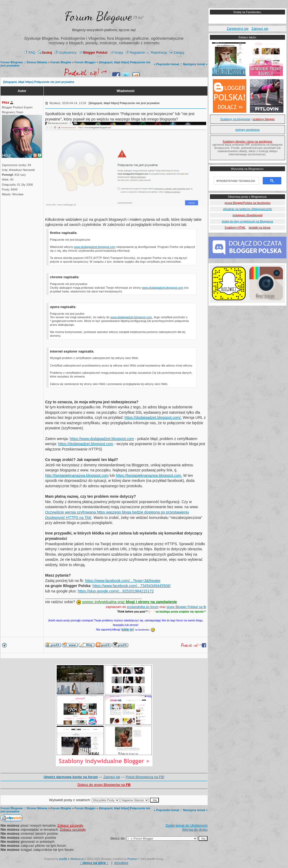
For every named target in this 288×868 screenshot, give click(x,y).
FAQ (30, 53)
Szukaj (45, 53)
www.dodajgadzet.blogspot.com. (132, 317)
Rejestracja (157, 53)
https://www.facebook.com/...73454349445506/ (132, 586)
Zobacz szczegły (70, 825)
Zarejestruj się (238, 29)
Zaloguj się (112, 777)
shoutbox (121, 863)
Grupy (117, 53)
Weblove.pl (77, 859)
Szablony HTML (235, 228)
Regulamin (135, 53)
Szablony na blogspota (235, 119)
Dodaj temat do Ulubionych (187, 825)
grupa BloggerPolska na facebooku (247, 203)
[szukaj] (236, 181)
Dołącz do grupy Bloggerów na (104, 785)
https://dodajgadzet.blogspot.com (85, 444)
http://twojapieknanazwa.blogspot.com (77, 475)
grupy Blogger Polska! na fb (186, 607)
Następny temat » (195, 64)
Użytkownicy (65, 53)
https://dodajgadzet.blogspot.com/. (153, 417)
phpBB (63, 859)
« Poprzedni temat (167, 64)
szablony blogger (264, 119)
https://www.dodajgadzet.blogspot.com (102, 439)
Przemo (132, 859)
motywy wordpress (247, 130)
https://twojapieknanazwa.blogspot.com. (149, 475)
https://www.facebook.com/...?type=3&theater (123, 581)
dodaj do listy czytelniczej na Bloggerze (247, 221)
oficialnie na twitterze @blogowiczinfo (247, 209)
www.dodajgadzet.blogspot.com (95, 247)
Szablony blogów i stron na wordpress (247, 141)
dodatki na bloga (259, 228)
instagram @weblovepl (247, 215)
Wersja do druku (195, 829)
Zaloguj (177, 53)
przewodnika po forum (143, 607)
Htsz (6, 102)
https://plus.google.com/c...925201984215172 (116, 591)
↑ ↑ (94, 863)
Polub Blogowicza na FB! (145, 777)
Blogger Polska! (93, 53)
